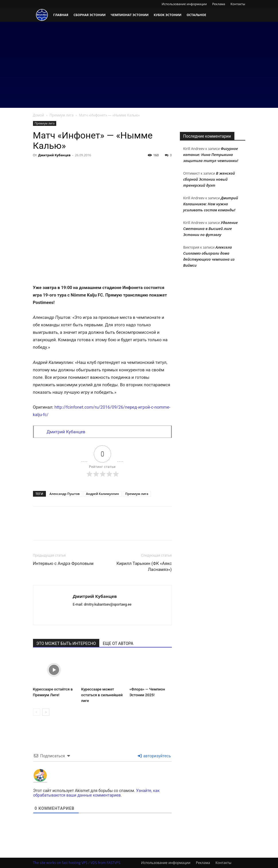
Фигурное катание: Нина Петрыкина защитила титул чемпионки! (211, 155)
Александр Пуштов (65, 494)
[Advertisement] (139, 65)
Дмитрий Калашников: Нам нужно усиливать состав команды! (211, 204)
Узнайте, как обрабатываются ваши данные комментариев (97, 793)
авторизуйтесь (154, 756)
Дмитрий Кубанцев (54, 155)
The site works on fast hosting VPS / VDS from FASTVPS (77, 863)
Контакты (238, 4)
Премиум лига (62, 115)
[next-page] (46, 712)
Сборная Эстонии (90, 15)
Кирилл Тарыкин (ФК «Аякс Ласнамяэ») (144, 566)
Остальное (196, 15)
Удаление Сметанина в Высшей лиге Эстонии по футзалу (211, 229)
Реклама (219, 4)
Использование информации (184, 4)
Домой (39, 115)
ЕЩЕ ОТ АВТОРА (118, 643)
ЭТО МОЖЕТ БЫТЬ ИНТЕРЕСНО (66, 643)
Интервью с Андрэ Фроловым (63, 563)
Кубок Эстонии (168, 15)
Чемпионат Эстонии (130, 15)
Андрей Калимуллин (103, 494)
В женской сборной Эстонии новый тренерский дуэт (209, 179)
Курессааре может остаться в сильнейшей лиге (102, 695)
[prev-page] (37, 712)
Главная (61, 15)
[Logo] (42, 15)
